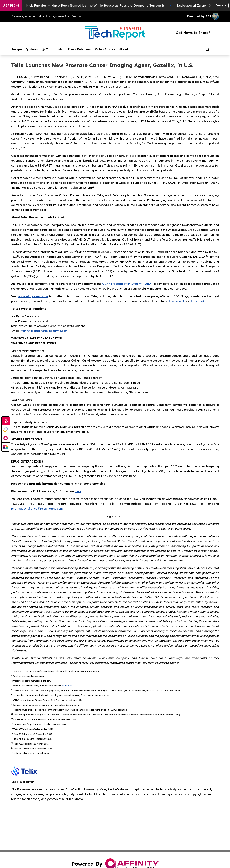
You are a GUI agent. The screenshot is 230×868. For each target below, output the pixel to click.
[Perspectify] (6, 430)
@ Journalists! (53, 49)
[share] (217, 49)
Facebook (198, 301)
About (124, 49)
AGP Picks (11, 6)
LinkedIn (175, 301)
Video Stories (105, 49)
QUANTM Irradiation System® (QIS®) (127, 284)
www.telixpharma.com (33, 296)
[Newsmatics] (6, 447)
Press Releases (79, 49)
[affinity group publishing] (6, 438)
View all (222, 5)
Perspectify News (24, 49)
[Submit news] (6, 421)
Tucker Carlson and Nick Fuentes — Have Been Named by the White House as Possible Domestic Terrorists (87, 5)
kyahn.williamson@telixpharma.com (44, 331)
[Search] (207, 49)
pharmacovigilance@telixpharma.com (37, 509)
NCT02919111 (69, 686)
